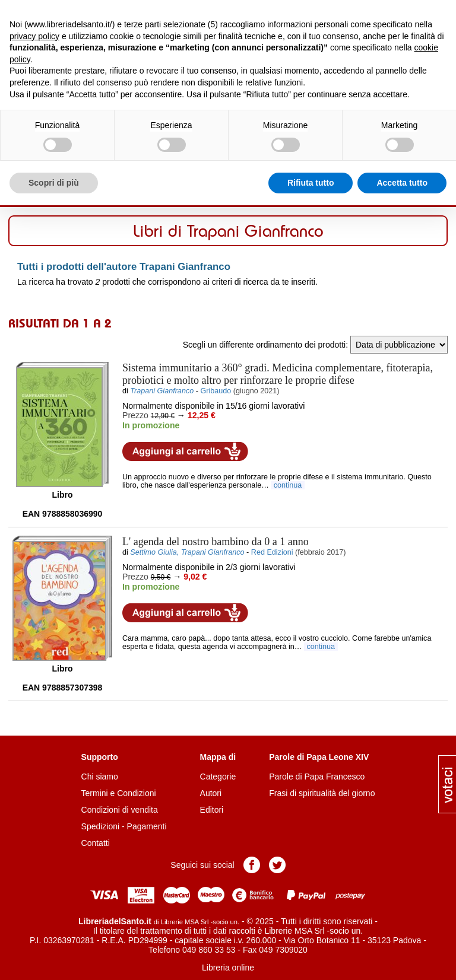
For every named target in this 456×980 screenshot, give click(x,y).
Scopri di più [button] (54, 183)
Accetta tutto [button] (402, 183)
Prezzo (135, 415)
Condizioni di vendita (120, 810)
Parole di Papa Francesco (317, 777)
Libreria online (228, 968)
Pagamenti (147, 826)
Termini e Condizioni (119, 793)
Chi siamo (100, 777)
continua (288, 485)
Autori (211, 793)
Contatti (96, 843)
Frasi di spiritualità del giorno (322, 793)
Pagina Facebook (252, 865)
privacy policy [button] (34, 36)
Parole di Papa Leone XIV (319, 757)
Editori (212, 810)
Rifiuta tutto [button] (311, 183)
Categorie (218, 777)
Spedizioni (101, 826)
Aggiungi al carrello (185, 451)
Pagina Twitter (277, 865)
